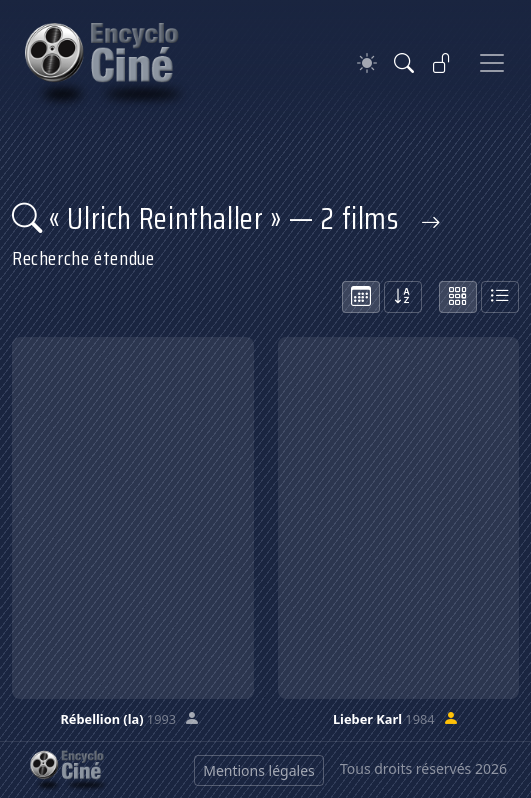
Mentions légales (259, 770)
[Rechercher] (404, 63)
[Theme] (367, 63)
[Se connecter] (442, 63)
